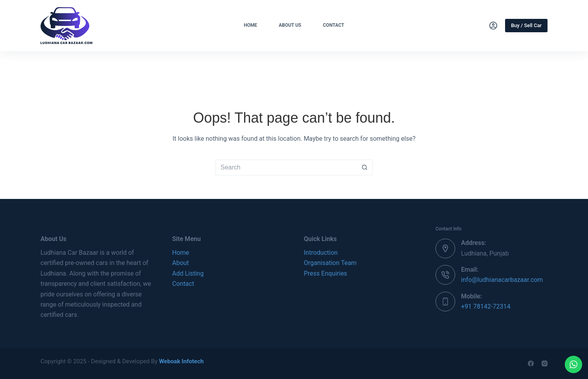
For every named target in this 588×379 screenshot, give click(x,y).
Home (181, 253)
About (181, 263)
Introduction (321, 253)
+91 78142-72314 (486, 306)
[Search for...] (286, 167)
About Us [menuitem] (290, 25)
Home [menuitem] (250, 25)
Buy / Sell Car (526, 25)
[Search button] (365, 167)
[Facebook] (531, 363)
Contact (183, 284)
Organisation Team (330, 263)
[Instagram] (545, 363)
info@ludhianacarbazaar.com (502, 280)
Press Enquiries (325, 273)
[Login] (493, 26)
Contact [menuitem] (334, 25)
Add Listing (188, 273)
